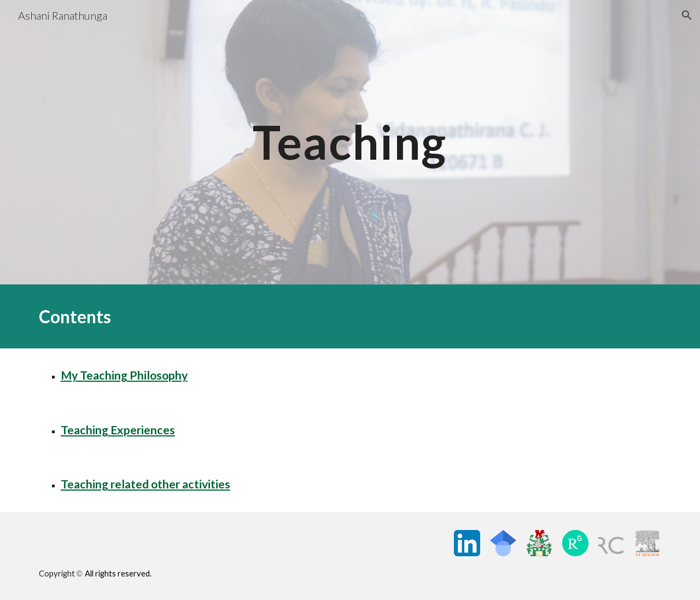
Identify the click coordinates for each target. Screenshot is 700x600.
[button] (687, 15)
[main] (350, 142)
